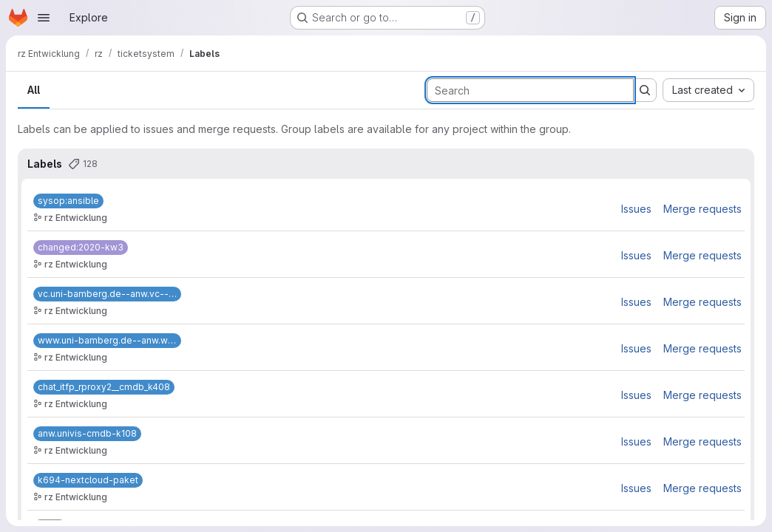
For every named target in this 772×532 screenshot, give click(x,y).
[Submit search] (645, 90)
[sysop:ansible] (68, 201)
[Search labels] (530, 90)
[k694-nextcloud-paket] (88, 480)
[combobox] (708, 90)
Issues (636, 209)
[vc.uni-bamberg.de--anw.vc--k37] (107, 294)
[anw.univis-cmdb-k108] (87, 434)
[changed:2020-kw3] (81, 248)
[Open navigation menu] (44, 18)
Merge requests (702, 209)
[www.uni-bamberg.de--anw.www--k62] (107, 341)
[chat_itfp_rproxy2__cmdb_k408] (104, 387)
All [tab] (34, 90)
